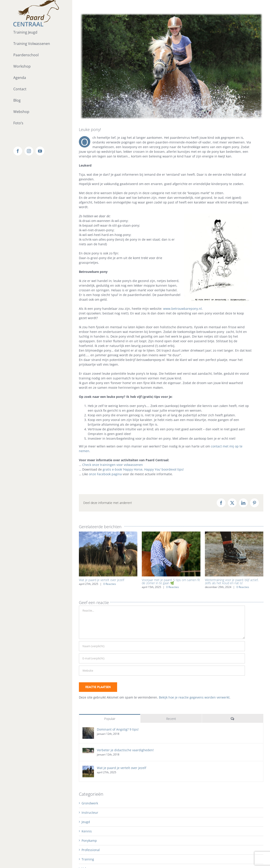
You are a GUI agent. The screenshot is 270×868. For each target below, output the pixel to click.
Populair (110, 719)
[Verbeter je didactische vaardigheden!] (88, 750)
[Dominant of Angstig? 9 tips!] (88, 730)
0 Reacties (110, 584)
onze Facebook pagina (105, 474)
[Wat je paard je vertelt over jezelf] (108, 534)
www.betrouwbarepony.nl (182, 309)
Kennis (87, 831)
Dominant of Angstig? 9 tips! (118, 729)
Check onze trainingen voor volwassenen (113, 465)
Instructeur (90, 813)
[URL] (162, 671)
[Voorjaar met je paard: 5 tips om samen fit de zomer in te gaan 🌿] (171, 534)
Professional (91, 850)
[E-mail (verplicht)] (162, 658)
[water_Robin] (171, 66)
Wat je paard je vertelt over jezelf (102, 580)
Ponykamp (89, 841)
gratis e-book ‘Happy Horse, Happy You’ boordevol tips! (143, 469)
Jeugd (86, 822)
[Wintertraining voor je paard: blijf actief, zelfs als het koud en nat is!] (234, 534)
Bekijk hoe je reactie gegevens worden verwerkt (194, 697)
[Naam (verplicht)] (162, 646)
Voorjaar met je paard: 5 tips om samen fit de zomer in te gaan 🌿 (171, 581)
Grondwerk (90, 803)
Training (88, 859)
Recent (171, 719)
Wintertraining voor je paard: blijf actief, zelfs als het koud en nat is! (232, 581)
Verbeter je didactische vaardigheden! (125, 750)
